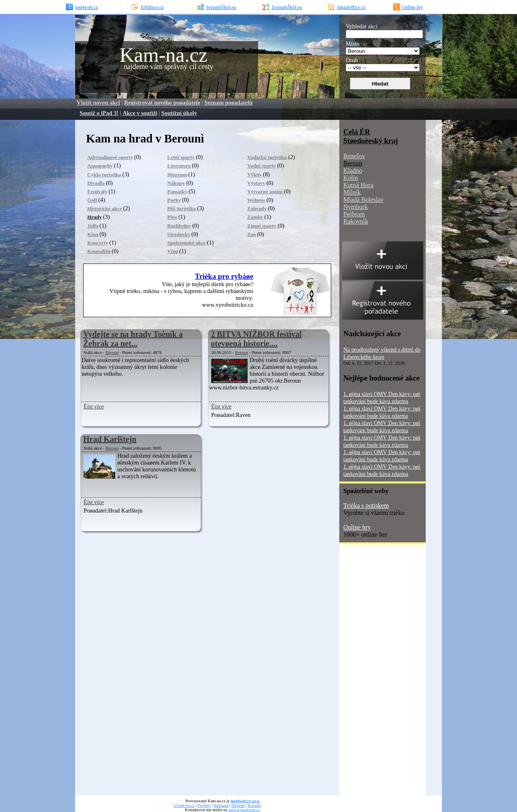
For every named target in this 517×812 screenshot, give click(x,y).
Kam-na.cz (164, 55)
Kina (93, 234)
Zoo (252, 234)
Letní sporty (181, 157)
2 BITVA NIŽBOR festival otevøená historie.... (256, 339)
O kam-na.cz (184, 805)
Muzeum (177, 175)
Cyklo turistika (104, 175)
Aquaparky (100, 166)
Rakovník (356, 221)
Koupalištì (99, 251)
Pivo (172, 217)
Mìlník (352, 192)
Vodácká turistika (267, 157)
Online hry (357, 527)
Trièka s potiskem (366, 505)
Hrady (95, 217)
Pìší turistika (182, 208)
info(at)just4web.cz (244, 810)
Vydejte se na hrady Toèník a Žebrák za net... (133, 339)
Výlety (254, 175)
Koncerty (98, 243)
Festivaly (97, 191)
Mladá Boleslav (364, 200)
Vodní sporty (262, 166)
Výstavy (256, 183)
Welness (256, 200)
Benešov (354, 156)
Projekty (204, 805)
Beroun (112, 352)
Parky (174, 200)
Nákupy (176, 183)
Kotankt (254, 805)
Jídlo (93, 226)
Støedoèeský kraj (371, 141)
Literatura (179, 166)
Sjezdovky (179, 234)
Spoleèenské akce (186, 243)
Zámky (255, 217)
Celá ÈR (357, 132)
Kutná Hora (358, 185)
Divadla (96, 183)
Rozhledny (179, 226)
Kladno (353, 171)
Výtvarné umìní (265, 191)
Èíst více (94, 406)
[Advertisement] (372, 673)
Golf (92, 200)
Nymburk (356, 207)
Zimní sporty (262, 226)
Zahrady (257, 208)
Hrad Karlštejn (110, 439)
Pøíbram (354, 214)
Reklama (221, 805)
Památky (177, 191)
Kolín (351, 178)
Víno (173, 251)
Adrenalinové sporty (110, 157)
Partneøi (238, 805)
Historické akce (105, 208)
